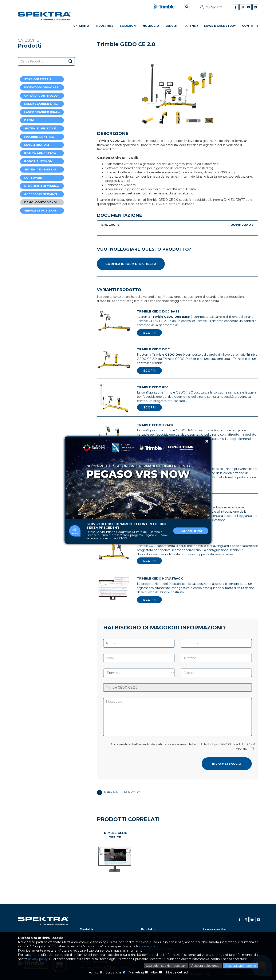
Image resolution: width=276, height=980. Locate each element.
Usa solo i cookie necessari (166, 966)
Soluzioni (128, 26)
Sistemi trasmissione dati (44, 169)
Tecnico (93, 973)
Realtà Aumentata (40, 153)
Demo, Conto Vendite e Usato (44, 202)
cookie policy (148, 947)
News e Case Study (220, 26)
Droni (29, 120)
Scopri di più (191, 531)
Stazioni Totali (38, 79)
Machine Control (39, 137)
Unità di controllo (41, 96)
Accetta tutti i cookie (241, 966)
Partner (191, 26)
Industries (105, 26)
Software (33, 178)
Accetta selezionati (206, 966)
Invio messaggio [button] (227, 764)
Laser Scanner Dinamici (44, 112)
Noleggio (151, 26)
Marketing (136, 973)
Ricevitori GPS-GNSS (41, 87)
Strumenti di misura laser (44, 186)
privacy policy (38, 959)
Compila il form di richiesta (131, 264)
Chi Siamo (81, 26)
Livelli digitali (37, 145)
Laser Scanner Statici (43, 104)
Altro (155, 973)
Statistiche (114, 973)
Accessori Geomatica (43, 194)
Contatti (250, 26)
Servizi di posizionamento (44, 210)
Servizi (171, 26)
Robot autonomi (39, 161)
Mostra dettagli (177, 973)
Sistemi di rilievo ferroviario (44, 128)
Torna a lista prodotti (121, 793)
